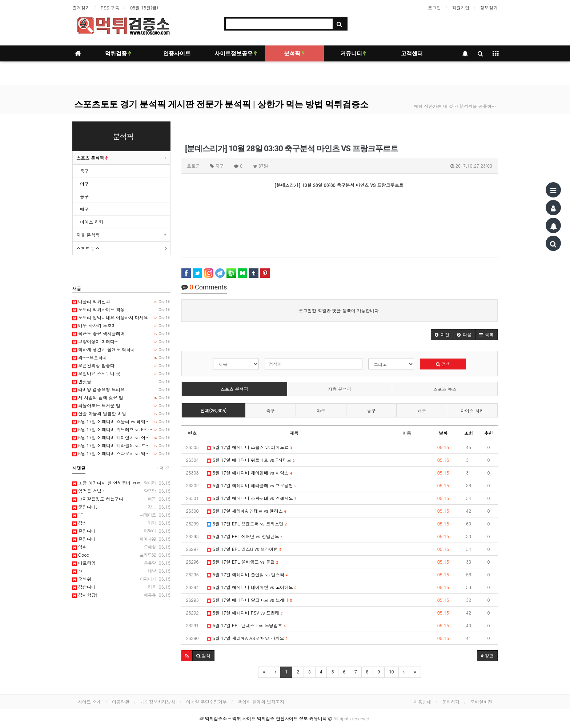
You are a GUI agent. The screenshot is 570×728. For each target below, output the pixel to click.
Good (121, 555)
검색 (443, 364)
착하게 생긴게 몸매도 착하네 (121, 349)
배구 (422, 410)
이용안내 (422, 702)
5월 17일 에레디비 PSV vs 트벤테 (245, 613)
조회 (469, 433)
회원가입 (461, 7)
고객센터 (412, 53)
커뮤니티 (353, 53)
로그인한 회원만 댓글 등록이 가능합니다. (340, 310)
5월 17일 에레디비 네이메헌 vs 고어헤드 (252, 587)
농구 (372, 410)
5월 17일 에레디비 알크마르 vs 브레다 (249, 600)
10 (392, 672)
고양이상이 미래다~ (121, 341)
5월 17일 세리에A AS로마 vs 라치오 (247, 638)
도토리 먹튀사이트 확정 (121, 309)
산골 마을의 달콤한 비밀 (121, 413)
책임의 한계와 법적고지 (261, 702)
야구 (321, 410)
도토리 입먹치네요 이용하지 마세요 (121, 317)
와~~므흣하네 (121, 357)
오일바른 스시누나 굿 (121, 373)
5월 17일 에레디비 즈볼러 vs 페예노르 (249, 447)
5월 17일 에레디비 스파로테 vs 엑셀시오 (252, 498)
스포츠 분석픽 (234, 389)
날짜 (443, 433)
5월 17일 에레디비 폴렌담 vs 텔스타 (247, 574)
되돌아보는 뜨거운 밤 (121, 405)
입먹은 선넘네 (121, 491)
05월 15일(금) (144, 7)
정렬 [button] (487, 655)
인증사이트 (177, 53)
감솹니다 (121, 587)
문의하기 (451, 702)
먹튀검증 (118, 53)
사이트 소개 (89, 702)
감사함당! (121, 595)
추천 (489, 433)
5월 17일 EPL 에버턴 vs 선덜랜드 (245, 536)
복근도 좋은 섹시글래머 (121, 333)
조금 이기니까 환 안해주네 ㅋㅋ (121, 483)
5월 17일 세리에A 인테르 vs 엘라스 (246, 511)
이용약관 (121, 702)
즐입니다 (121, 531)
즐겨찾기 (81, 7)
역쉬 (121, 547)
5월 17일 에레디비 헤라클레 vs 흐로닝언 (252, 485)
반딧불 (121, 381)
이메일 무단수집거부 (206, 702)
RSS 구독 (110, 7)
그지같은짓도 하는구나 (121, 499)
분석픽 (294, 53)
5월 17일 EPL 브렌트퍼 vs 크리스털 (247, 523)
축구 (270, 410)
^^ (121, 515)
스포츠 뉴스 (445, 389)
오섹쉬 (121, 579)
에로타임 (121, 563)
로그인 (434, 7)
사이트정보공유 (236, 53)
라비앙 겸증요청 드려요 (121, 389)
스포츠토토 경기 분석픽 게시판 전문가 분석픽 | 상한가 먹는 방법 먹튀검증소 (221, 104)
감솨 (121, 523)
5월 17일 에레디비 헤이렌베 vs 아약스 (249, 473)
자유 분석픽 (340, 389)
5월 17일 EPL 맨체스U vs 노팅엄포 (246, 625)
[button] (442, 335)
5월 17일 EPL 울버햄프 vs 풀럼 (242, 562)
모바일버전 (481, 702)
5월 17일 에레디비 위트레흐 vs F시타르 (251, 460)
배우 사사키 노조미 (121, 325)
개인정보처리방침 (158, 702)
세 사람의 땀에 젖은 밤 (121, 397)
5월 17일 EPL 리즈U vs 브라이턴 (244, 549)
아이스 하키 (472, 410)
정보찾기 (489, 7)
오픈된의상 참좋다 (121, 365)
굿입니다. (121, 507)
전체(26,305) (213, 410)
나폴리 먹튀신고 (121, 301)
